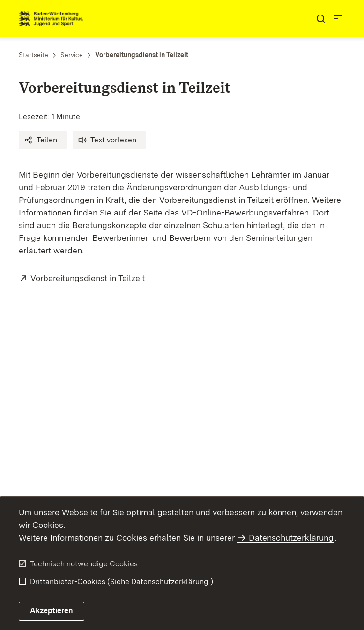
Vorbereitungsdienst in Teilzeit (88, 278)
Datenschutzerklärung (291, 537)
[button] (43, 140)
